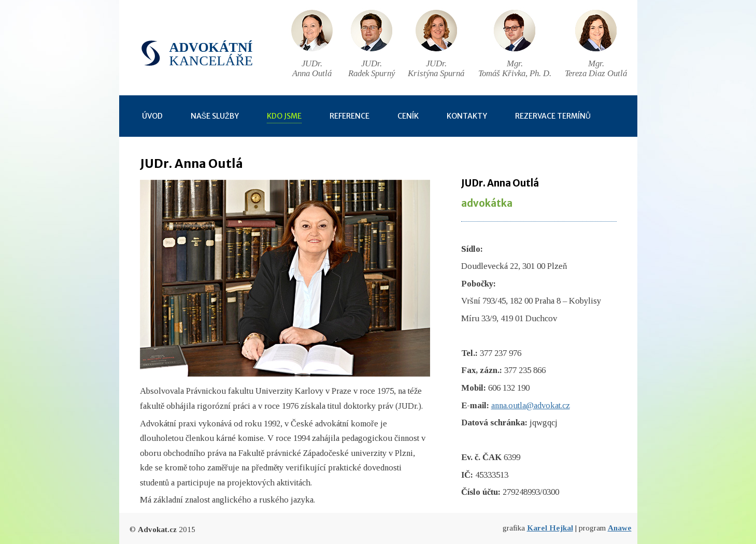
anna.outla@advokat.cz (531, 405)
